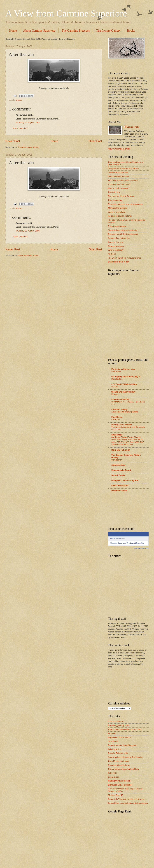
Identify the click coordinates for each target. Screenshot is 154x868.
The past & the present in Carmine (123, 168)
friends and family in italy (123, 392)
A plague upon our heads (119, 184)
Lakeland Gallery (119, 409)
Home (13, 30)
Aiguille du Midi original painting (125, 412)
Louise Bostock (116, 538)
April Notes (116, 371)
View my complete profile (119, 149)
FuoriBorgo (117, 417)
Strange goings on (116, 246)
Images (19, 100)
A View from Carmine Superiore (66, 13)
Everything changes (117, 226)
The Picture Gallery (108, 30)
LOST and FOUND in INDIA (124, 384)
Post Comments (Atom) (28, 147)
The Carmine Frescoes (76, 30)
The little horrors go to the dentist (123, 230)
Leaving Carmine (116, 242)
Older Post (95, 141)
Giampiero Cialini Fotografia (125, 480)
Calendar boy (114, 192)
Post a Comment (20, 128)
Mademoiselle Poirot (121, 470)
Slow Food (113, 741)
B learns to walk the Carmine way (123, 234)
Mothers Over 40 (116, 795)
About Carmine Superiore (39, 30)
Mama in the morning (118, 208)
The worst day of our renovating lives (124, 258)
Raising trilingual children (119, 781)
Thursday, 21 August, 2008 (28, 123)
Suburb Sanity (118, 475)
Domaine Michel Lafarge (119, 765)
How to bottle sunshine (118, 188)
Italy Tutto (112, 773)
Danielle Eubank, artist (118, 753)
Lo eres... (115, 387)
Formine (112, 733)
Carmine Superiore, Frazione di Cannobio (127, 543)
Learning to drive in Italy (119, 262)
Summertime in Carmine (119, 238)
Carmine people (115, 200)
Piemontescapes (119, 491)
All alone (112, 254)
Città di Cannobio (116, 722)
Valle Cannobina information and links (125, 729)
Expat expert (114, 777)
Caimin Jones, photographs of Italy (124, 769)
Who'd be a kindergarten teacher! (123, 180)
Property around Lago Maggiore (122, 745)
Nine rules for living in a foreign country (125, 204)
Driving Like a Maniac (122, 425)
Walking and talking (117, 212)
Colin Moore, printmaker (119, 761)
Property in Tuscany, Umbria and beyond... (127, 799)
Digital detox (117, 379)
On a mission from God (118, 176)
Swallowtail (117, 435)
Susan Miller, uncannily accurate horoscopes (128, 803)
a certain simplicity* (121, 399)
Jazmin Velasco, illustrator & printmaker (126, 757)
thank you (115, 419)
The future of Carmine (118, 172)
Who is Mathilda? (116, 250)
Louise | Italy (133, 127)
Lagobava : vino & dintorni (120, 737)
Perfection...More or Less (123, 369)
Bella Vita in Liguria (121, 450)
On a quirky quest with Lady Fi (126, 377)
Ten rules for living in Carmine (121, 196)
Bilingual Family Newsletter (120, 785)
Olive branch (117, 460)
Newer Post (13, 141)
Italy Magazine (115, 749)
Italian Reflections (120, 485)
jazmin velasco (118, 465)
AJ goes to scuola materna (120, 216)
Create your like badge (141, 548)
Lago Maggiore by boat (118, 725)
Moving (114, 394)
